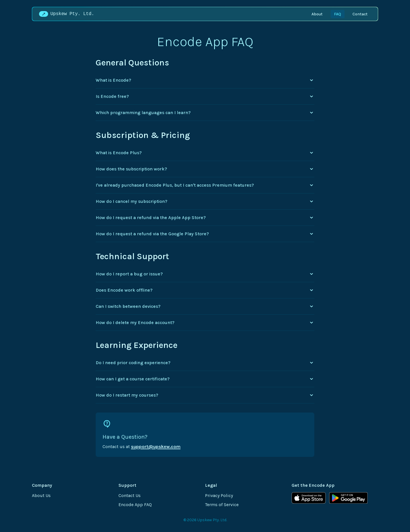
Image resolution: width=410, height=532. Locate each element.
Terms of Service (222, 505)
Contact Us (130, 495)
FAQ (338, 14)
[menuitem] (317, 14)
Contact (360, 14)
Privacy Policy (219, 495)
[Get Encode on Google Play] (348, 498)
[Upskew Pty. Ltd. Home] (68, 14)
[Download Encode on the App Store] (309, 498)
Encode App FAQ (135, 505)
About (317, 14)
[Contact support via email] (205, 435)
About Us (41, 495)
